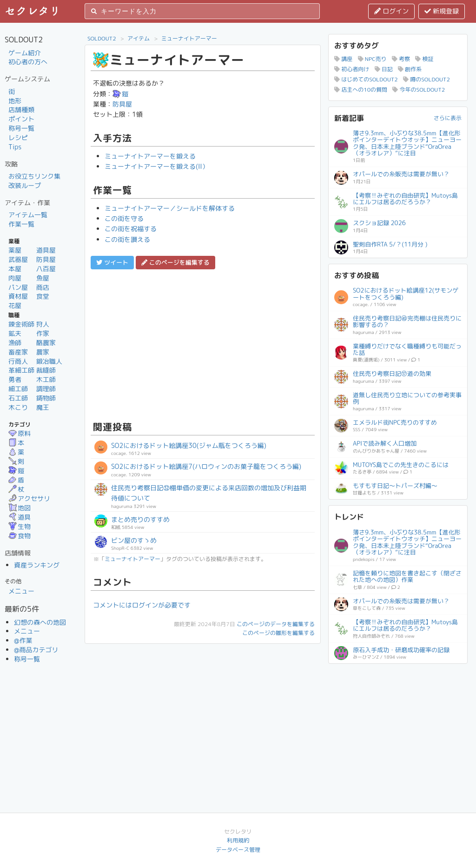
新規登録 (442, 11)
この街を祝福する (131, 229)
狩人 (43, 324)
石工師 (18, 398)
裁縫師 (46, 370)
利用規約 (238, 840)
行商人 (18, 361)
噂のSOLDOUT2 (426, 79)
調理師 (46, 389)
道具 (20, 517)
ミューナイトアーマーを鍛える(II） (157, 166)
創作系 (410, 69)
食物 (20, 536)
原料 (20, 433)
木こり (18, 407)
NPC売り (372, 59)
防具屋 (46, 259)
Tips (15, 147)
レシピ (18, 137)
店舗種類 (21, 110)
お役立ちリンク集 (34, 176)
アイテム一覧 (28, 215)
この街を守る (124, 218)
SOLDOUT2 (102, 38)
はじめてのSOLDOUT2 (366, 79)
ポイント (21, 119)
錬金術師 (21, 324)
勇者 (15, 379)
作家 (43, 333)
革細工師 (21, 370)
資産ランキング (37, 565)
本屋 (15, 269)
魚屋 (43, 278)
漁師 (15, 343)
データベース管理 (238, 850)
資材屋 (18, 296)
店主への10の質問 (361, 90)
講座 (343, 59)
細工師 (18, 389)
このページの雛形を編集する (278, 633)
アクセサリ (29, 498)
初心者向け (352, 69)
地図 (20, 508)
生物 (20, 526)
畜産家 (18, 352)
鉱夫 (15, 333)
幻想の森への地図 (40, 622)
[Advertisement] (203, 344)
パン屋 (18, 287)
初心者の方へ (28, 62)
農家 (43, 352)
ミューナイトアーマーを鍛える (150, 156)
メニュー (21, 591)
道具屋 (46, 250)
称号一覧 (21, 128)
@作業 (23, 640)
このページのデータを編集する (276, 624)
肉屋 (15, 278)
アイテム (139, 38)
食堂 (43, 296)
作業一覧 (21, 224)
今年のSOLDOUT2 (419, 90)
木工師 (46, 379)
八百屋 (46, 269)
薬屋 (15, 250)
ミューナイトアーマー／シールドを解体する (170, 208)
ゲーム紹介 (25, 53)
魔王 (43, 407)
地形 (15, 101)
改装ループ (25, 185)
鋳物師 (46, 398)
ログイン (391, 11)
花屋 (15, 305)
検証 (424, 59)
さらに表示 (448, 118)
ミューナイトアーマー (189, 38)
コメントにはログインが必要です (142, 605)
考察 (401, 59)
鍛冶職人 (49, 361)
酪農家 (46, 343)
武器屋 (18, 259)
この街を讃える (127, 239)
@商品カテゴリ (36, 650)
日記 (384, 69)
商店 (43, 287)
